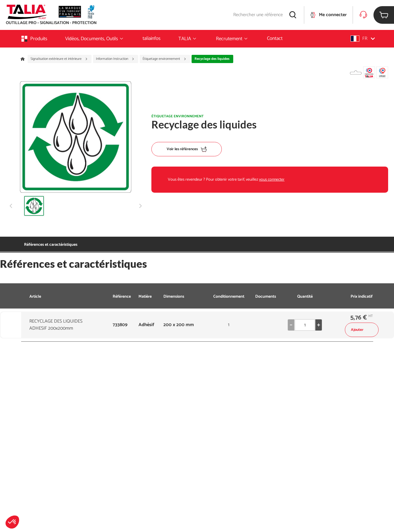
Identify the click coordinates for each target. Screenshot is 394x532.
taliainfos (152, 38)
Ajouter (362, 330)
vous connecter (272, 180)
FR (363, 39)
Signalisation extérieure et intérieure (59, 59)
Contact (275, 38)
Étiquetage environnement (164, 59)
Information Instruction (115, 59)
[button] (12, 522)
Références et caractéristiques (51, 245)
